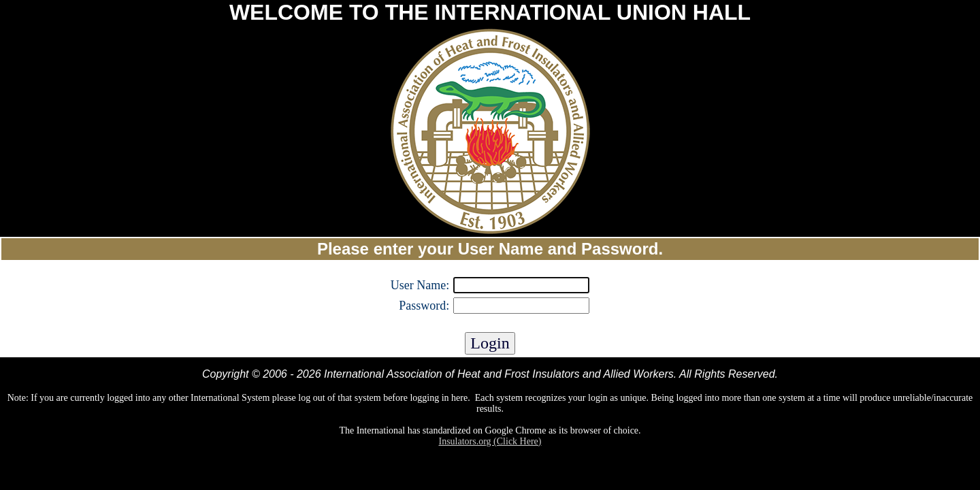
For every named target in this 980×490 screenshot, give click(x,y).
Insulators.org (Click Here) (490, 441)
